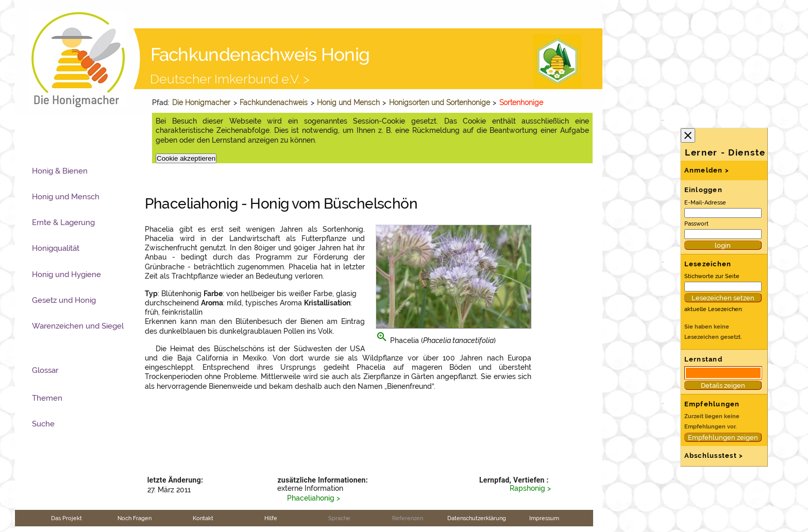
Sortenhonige (521, 102)
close (688, 135)
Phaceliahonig (311, 498)
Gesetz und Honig (64, 300)
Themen (47, 398)
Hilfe (271, 518)
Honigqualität (56, 248)
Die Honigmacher (201, 102)
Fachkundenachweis (274, 102)
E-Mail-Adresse (705, 202)
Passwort (696, 224)
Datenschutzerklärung (477, 518)
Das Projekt (66, 518)
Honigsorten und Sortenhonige (440, 102)
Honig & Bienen (60, 171)
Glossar (45, 370)
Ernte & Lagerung (63, 222)
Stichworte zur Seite (712, 276)
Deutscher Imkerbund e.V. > (230, 79)
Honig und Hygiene (66, 274)
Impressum (544, 518)
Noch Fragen (134, 518)
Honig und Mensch (348, 102)
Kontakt (203, 518)
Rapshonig (527, 488)
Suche (43, 424)
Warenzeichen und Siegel (78, 326)
